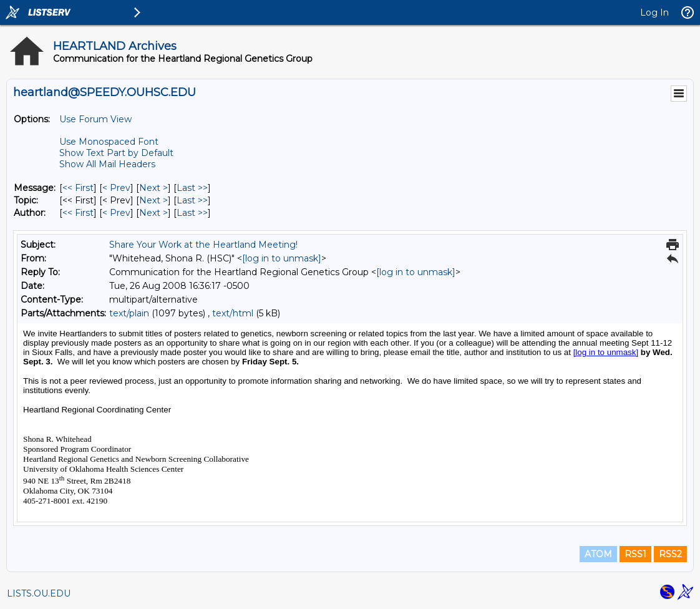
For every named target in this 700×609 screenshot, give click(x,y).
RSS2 (670, 554)
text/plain (129, 313)
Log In (654, 12)
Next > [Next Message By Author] (153, 213)
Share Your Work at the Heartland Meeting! (203, 245)
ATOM (598, 554)
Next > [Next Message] (153, 188)
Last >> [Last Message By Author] (192, 213)
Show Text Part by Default (116, 153)
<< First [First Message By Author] (78, 213)
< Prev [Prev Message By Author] (116, 213)
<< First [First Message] (78, 188)
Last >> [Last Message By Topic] (192, 200)
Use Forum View (95, 119)
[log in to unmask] (282, 258)
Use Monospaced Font (109, 142)
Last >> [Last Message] (192, 188)
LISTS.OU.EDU (39, 593)
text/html (233, 313)
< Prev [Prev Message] (116, 188)
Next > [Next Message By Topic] (153, 200)
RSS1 (635, 554)
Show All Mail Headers (107, 164)
